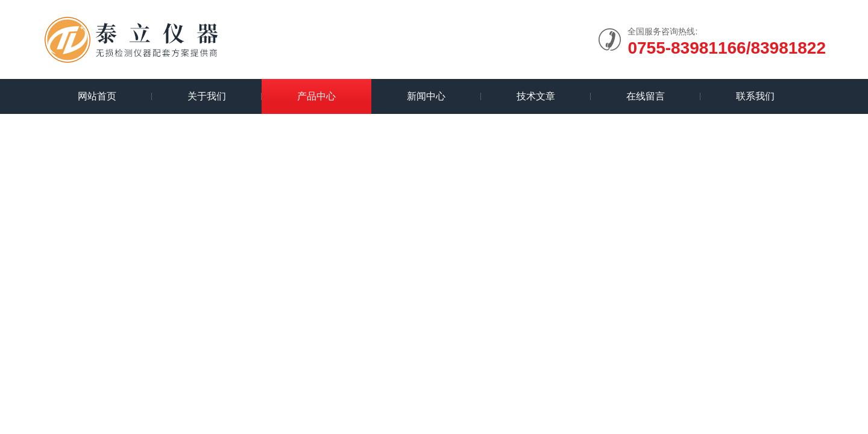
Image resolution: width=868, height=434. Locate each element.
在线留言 (646, 96)
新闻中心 (426, 96)
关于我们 (207, 96)
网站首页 (97, 96)
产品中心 (316, 96)
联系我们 (755, 96)
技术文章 (536, 96)
